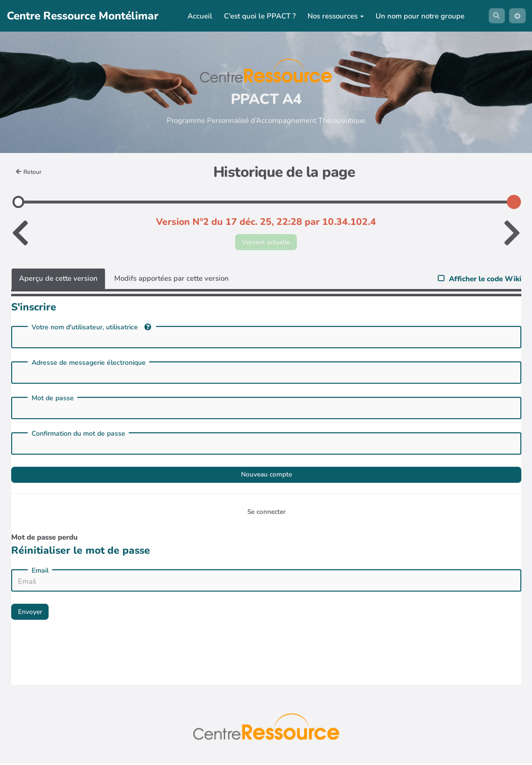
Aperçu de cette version (58, 280)
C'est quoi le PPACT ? (258, 16)
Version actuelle (266, 242)
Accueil (198, 16)
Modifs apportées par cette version (172, 280)
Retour (30, 172)
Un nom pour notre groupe (418, 16)
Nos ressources (334, 16)
